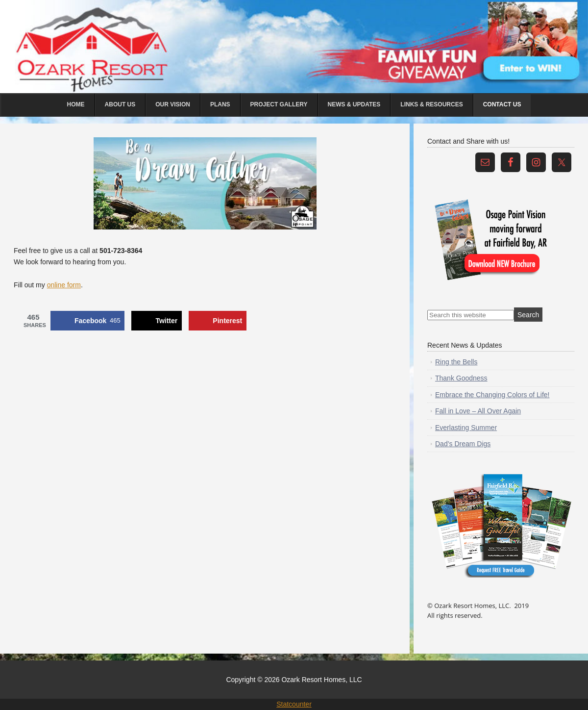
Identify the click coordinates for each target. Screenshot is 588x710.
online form (64, 285)
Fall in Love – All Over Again (478, 411)
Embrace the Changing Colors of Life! (492, 395)
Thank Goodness (461, 378)
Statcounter (294, 704)
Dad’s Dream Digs (463, 444)
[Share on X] (157, 321)
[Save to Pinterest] (218, 321)
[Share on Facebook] (87, 321)
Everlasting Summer (466, 428)
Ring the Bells (456, 362)
